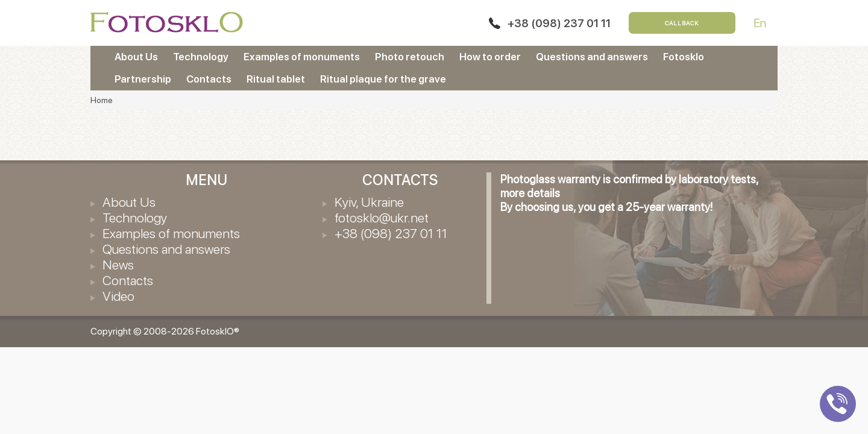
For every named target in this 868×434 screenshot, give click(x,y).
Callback (682, 23)
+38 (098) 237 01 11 (559, 23)
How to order (490, 57)
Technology (201, 57)
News (118, 265)
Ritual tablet (276, 79)
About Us (136, 57)
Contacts (209, 79)
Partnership (143, 79)
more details (530, 193)
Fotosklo (684, 57)
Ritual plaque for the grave (383, 79)
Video (118, 296)
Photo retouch (410, 57)
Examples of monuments (302, 57)
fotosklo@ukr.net (382, 218)
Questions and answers (592, 57)
